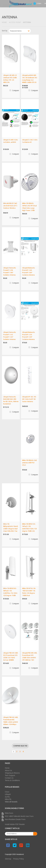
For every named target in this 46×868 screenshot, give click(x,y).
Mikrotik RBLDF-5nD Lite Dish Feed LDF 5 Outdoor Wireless (10, 206)
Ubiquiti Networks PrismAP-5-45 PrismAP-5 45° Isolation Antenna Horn (10, 337)
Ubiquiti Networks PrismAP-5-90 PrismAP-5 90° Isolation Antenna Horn (10, 273)
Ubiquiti (8, 794)
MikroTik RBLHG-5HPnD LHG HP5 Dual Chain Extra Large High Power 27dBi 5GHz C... (29, 208)
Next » (27, 751)
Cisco (7, 792)
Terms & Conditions (12, 780)
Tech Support (10, 775)
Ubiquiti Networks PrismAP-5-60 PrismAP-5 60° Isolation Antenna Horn (29, 273)
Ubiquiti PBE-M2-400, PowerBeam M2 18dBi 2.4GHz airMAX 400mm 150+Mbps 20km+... (11, 722)
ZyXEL (7, 797)
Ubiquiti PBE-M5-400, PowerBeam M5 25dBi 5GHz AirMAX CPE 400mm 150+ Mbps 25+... (30, 658)
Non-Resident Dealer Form (15, 819)
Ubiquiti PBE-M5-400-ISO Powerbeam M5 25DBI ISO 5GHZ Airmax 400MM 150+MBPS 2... (11, 658)
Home (4, 22)
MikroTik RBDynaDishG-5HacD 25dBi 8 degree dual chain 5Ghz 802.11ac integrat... (11, 529)
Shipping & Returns (12, 773)
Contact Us (9, 778)
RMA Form (9, 813)
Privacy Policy (18, 859)
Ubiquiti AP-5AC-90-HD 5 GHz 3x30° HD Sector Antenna (29, 399)
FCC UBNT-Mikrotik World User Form (19, 816)
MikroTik (8, 799)
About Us (8, 770)
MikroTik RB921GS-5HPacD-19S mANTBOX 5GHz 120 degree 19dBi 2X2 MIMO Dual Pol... (29, 529)
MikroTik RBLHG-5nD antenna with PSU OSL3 (30, 463)
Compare (16, 90)
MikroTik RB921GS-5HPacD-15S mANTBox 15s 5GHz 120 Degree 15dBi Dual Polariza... (10, 593)
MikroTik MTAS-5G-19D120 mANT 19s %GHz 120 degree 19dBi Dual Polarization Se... (29, 593)
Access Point (15, 22)
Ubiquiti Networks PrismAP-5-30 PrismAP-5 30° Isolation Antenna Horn (29, 337)
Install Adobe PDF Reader (15, 824)
